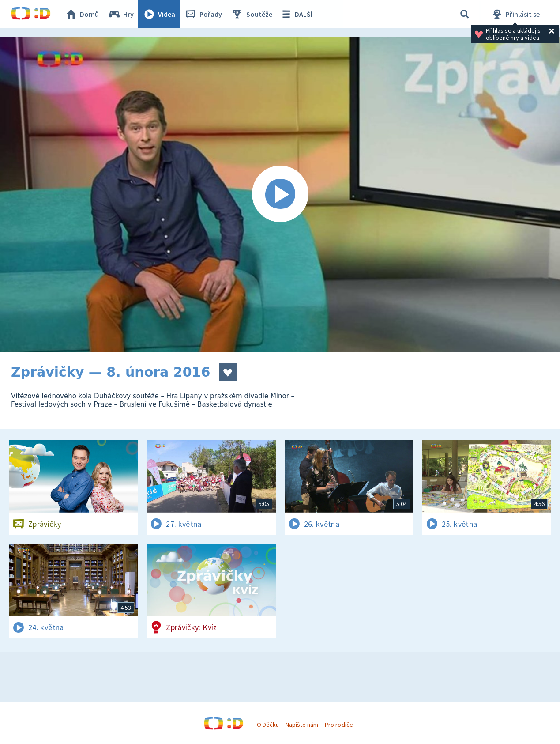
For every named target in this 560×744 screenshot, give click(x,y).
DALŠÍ (296, 14)
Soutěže (252, 14)
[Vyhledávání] (465, 14)
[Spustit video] (280, 195)
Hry (121, 14)
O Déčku (268, 725)
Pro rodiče (339, 725)
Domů (82, 14)
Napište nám (302, 725)
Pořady (203, 14)
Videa (159, 14)
